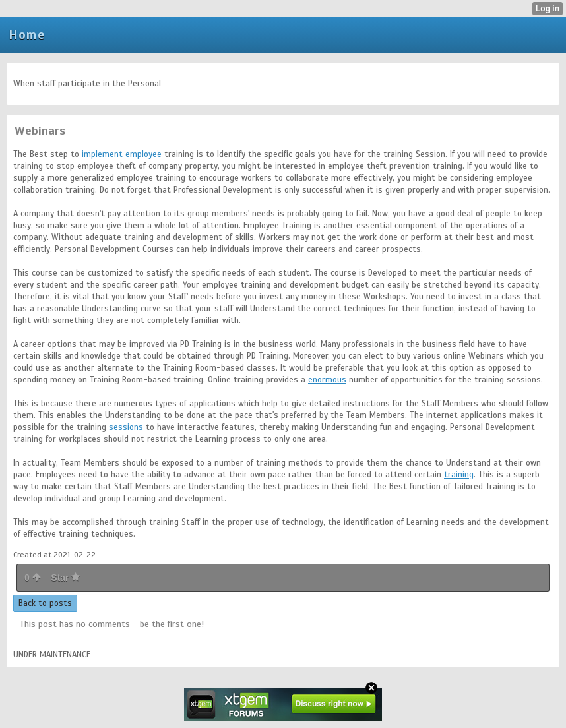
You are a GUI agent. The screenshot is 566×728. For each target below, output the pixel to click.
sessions (126, 427)
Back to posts (45, 603)
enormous (327, 380)
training (459, 475)
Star (65, 578)
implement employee (122, 154)
